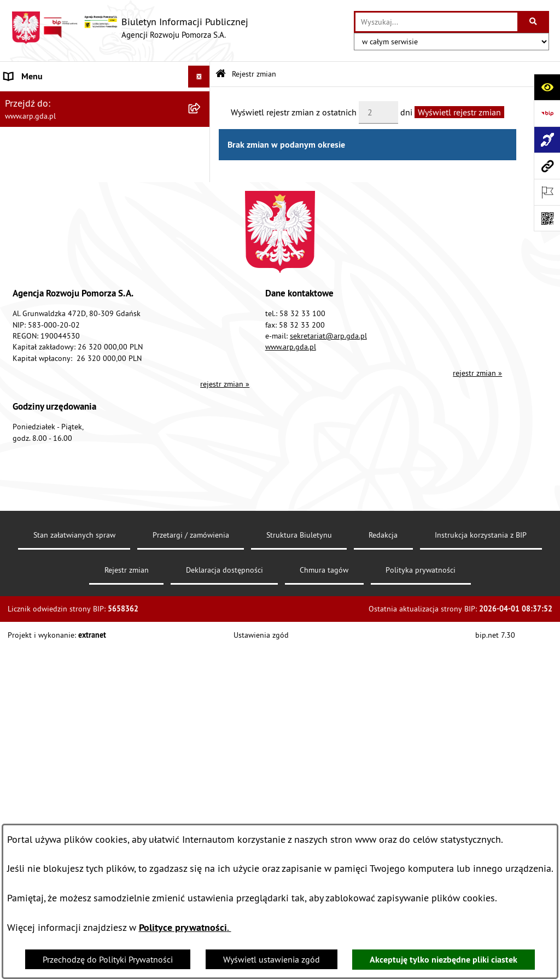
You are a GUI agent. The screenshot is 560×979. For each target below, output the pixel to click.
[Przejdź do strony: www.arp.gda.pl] (547, 166)
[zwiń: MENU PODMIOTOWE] (202, 99)
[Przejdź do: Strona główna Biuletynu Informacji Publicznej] (221, 74)
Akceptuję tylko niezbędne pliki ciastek (444, 960)
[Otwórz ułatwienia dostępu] (547, 87)
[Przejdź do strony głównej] (130, 28)
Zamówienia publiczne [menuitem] (47, 474)
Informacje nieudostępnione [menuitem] (57, 496)
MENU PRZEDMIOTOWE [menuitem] (49, 185)
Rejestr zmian (254, 74)
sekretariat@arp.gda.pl (328, 700)
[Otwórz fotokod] (547, 218)
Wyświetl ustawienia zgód (272, 959)
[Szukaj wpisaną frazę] (534, 22)
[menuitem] (105, 127)
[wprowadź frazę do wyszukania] (436, 22)
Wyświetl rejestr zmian (459, 112)
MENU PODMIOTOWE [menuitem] (44, 98)
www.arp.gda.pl (291, 711)
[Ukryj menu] (199, 77)
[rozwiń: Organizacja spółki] (202, 272)
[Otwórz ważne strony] (547, 192)
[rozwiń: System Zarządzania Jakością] (202, 387)
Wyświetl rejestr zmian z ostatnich (294, 112)
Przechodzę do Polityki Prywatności (108, 959)
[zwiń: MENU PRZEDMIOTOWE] (202, 185)
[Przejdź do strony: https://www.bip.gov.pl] (547, 113)
